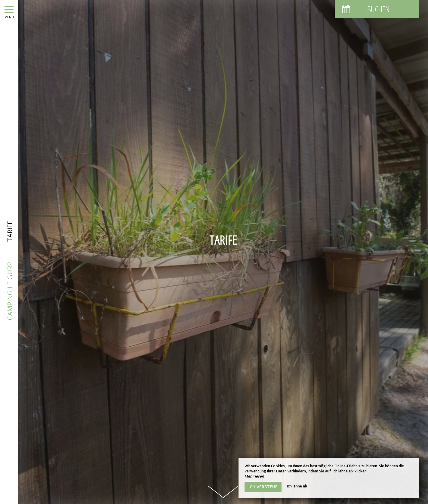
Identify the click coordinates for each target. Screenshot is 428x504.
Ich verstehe (263, 487)
